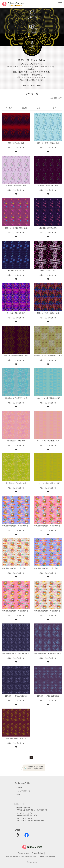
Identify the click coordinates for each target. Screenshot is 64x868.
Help (18, 795)
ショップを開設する (23, 791)
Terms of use (23, 853)
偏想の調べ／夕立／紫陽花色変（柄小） (48, 653)
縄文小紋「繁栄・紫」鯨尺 (16, 313)
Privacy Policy (37, 853)
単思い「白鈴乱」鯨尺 (48, 271)
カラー (40, 108)
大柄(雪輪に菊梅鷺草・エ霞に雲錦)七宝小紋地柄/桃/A (16, 611)
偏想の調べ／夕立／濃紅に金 (16, 738)
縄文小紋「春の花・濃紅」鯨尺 (16, 228)
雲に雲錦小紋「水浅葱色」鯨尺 (16, 398)
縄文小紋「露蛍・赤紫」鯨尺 (48, 185)
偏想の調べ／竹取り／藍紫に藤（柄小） (16, 653)
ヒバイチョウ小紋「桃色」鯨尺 (48, 441)
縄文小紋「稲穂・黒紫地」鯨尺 (48, 313)
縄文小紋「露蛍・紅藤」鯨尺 (16, 185)
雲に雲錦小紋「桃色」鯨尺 (16, 441)
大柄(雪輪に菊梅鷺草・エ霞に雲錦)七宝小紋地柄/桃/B (48, 526)
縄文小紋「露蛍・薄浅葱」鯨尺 (48, 143)
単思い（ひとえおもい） (16, 148)
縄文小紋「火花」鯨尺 (16, 143)
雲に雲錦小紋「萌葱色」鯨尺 (16, 483)
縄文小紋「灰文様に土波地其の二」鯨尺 (48, 356)
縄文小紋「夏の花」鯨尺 (48, 228)
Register (19, 787)
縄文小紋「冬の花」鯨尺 (16, 271)
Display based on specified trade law (21, 856)
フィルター (9, 108)
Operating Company (47, 856)
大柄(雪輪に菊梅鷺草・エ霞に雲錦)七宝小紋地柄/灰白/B (16, 568)
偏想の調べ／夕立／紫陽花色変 (48, 696)
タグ (55, 108)
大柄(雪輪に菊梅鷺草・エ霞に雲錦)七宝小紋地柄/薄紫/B (16, 526)
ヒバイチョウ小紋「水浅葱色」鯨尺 (48, 398)
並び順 (24, 108)
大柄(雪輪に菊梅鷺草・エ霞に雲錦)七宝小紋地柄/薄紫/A (48, 568)
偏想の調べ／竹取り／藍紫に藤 (16, 696)
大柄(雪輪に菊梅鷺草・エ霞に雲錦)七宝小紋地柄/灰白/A (48, 611)
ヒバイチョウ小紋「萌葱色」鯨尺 (48, 483)
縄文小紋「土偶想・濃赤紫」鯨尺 (16, 356)
